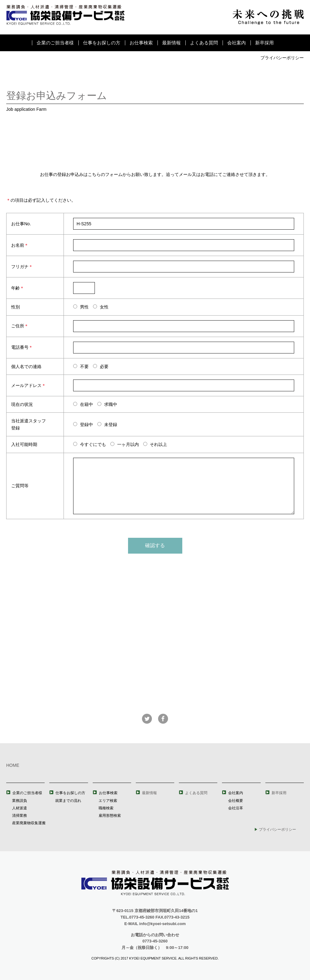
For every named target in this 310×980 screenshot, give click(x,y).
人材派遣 (20, 808)
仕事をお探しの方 (102, 43)
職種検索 (106, 808)
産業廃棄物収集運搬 (29, 823)
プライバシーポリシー (282, 58)
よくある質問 (204, 43)
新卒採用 (264, 43)
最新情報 (171, 43)
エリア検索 (108, 801)
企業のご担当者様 (55, 43)
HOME (13, 765)
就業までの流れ (68, 801)
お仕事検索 (141, 43)
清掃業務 (20, 816)
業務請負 (20, 801)
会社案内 (237, 43)
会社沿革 (236, 808)
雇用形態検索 (110, 816)
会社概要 (236, 801)
